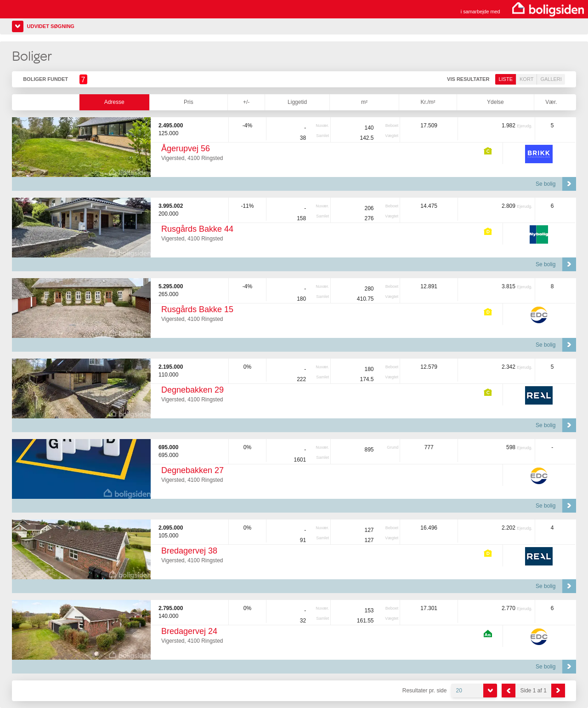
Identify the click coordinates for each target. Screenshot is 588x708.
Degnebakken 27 (192, 470)
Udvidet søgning (51, 26)
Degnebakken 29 (192, 390)
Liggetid (297, 102)
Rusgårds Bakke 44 (197, 229)
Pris (189, 102)
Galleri (551, 79)
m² (364, 102)
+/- (246, 102)
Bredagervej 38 (189, 551)
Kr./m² (428, 102)
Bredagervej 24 (189, 631)
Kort (526, 79)
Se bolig (546, 184)
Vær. (551, 102)
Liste (506, 79)
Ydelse (495, 102)
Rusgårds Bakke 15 (197, 309)
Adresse (114, 102)
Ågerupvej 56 (186, 148)
